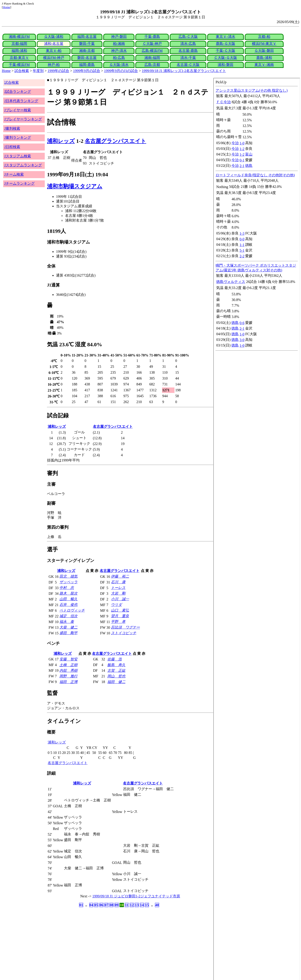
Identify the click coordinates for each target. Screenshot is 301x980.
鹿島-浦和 (264, 58)
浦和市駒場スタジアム (75, 186)
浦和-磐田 (225, 65)
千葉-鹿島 (152, 37)
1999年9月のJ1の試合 (121, 71)
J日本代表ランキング (21, 101)
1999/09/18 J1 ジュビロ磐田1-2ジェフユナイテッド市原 (136, 896)
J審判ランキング (18, 137)
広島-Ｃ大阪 (188, 37)
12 (132, 905)
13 (137, 905)
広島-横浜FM (152, 51)
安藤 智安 (68, 659)
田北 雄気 (68, 576)
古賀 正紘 (116, 670)
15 (147, 905)
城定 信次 (68, 616)
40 (157, 905)
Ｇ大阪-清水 (119, 65)
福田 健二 (116, 682)
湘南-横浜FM (19, 37)
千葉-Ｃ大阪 (225, 51)
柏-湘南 (119, 44)
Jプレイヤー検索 (18, 110)
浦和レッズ (61, 141)
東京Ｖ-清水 (225, 37)
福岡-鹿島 (87, 65)
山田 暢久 (68, 599)
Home (6, 7)
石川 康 (118, 582)
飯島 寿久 (116, 665)
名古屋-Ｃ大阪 (188, 65)
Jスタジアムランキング (23, 165)
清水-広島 (188, 44)
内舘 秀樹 (68, 670)
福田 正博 (68, 682)
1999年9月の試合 (87, 71)
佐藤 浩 (115, 659)
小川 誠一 (120, 599)
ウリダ (116, 605)
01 (81, 905)
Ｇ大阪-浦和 (54, 37)
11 (127, 905)
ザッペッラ (68, 582)
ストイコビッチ (124, 633)
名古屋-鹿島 (188, 51)
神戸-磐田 (119, 37)
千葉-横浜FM (19, 65)
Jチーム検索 (14, 174)
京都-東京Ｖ (19, 58)
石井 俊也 (68, 605)
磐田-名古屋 (87, 58)
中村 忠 (67, 588)
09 (117, 905)
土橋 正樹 (68, 665)
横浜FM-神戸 (54, 58)
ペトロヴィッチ (72, 610)
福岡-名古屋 (87, 37)
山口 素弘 (120, 610)
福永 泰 (67, 622)
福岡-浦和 (19, 51)
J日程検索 (12, 147)
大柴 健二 (68, 627)
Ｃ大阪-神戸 (152, 44)
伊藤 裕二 (120, 576)
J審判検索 (12, 128)
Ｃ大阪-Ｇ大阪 (225, 58)
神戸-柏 (54, 65)
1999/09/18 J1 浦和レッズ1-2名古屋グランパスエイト (184, 71)
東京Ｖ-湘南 (264, 65)
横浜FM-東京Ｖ (264, 44)
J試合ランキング (18, 92)
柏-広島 (119, 58)
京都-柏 (264, 37)
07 (106, 905)
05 (96, 905)
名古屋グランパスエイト (115, 141)
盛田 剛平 (68, 633)
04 (91, 905)
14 (142, 905)
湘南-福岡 (152, 58)
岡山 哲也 (116, 676)
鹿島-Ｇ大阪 (225, 44)
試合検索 (22, 71)
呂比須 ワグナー (125, 627)
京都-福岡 (19, 44)
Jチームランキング (19, 183)
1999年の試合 (58, 71)
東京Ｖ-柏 (54, 51)
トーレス (118, 588)
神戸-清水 (119, 51)
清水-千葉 (188, 58)
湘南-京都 (87, 51)
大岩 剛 (118, 593)
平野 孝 (118, 622)
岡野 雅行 (68, 676)
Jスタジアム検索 (18, 156)
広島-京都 (152, 65)
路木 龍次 (68, 593)
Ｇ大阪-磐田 (264, 51)
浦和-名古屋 (54, 44)
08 (111, 905)
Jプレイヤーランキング (23, 119)
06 (101, 905)
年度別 (38, 71)
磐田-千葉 (87, 44)
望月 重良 (120, 616)
